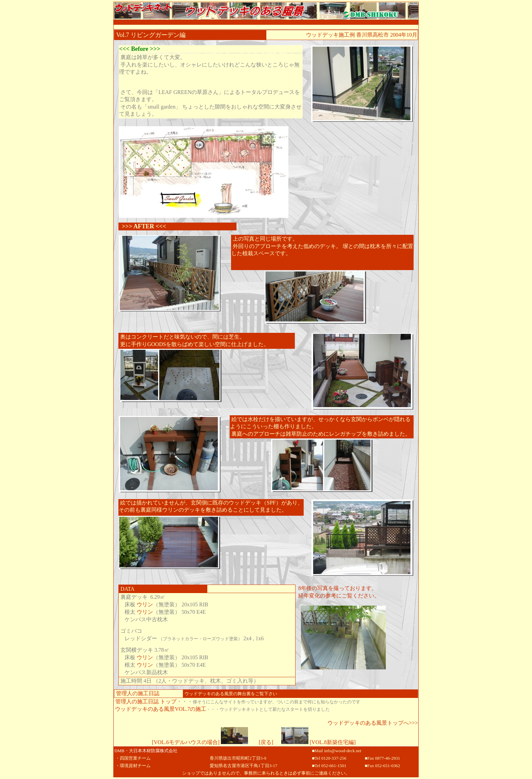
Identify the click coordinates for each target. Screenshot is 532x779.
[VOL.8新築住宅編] (319, 742)
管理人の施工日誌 (138, 693)
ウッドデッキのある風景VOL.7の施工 (161, 709)
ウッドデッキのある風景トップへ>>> (373, 723)
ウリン (145, 604)
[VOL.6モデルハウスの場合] (200, 742)
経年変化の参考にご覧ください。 (339, 596)
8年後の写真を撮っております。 (338, 588)
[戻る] (266, 742)
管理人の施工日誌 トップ (146, 701)
